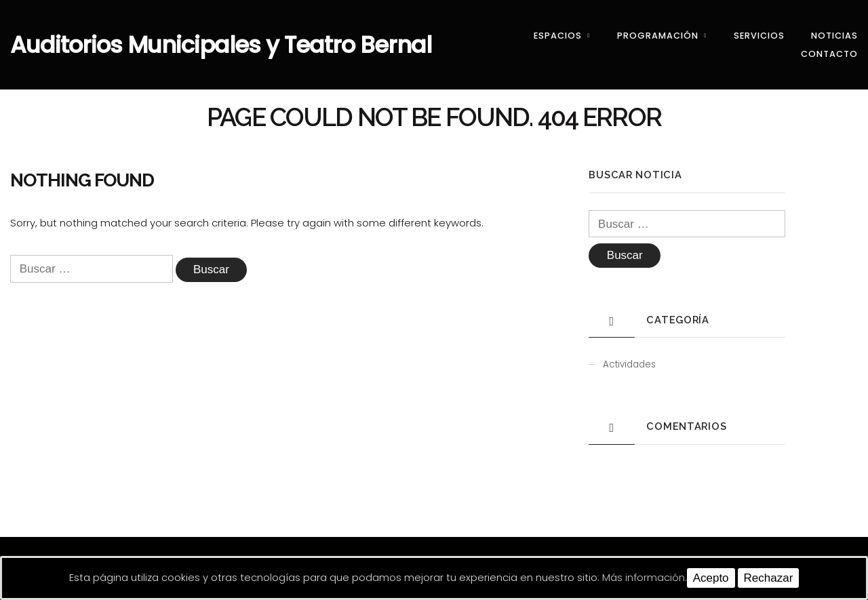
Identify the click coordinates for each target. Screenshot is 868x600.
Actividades (629, 364)
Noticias (834, 36)
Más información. (645, 577)
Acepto (711, 578)
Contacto (829, 54)
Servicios (759, 36)
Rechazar (769, 578)
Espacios (558, 36)
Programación (658, 36)
